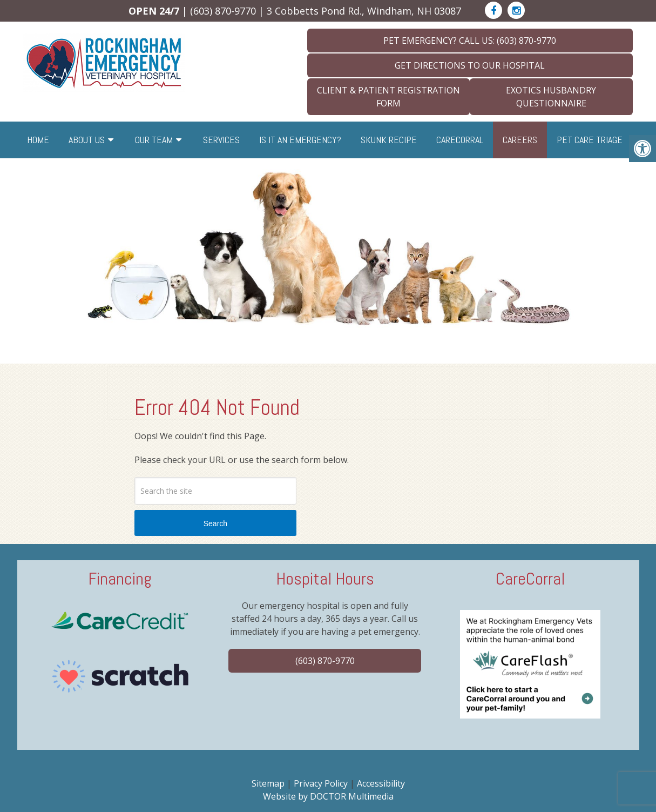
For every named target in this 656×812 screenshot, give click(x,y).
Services (221, 140)
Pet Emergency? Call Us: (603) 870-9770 (470, 41)
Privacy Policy (321, 783)
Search (215, 524)
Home (38, 140)
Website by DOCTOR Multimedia (328, 796)
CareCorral (460, 140)
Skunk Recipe (389, 140)
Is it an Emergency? (300, 140)
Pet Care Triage (590, 140)
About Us (87, 140)
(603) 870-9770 (223, 11)
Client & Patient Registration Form (388, 97)
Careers (520, 140)
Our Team (154, 140)
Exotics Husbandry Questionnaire (551, 97)
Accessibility (381, 783)
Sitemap (268, 783)
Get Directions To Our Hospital (470, 65)
